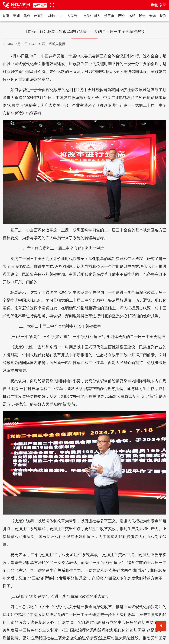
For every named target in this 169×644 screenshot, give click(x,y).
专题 (153, 16)
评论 (121, 16)
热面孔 (39, 16)
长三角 (109, 16)
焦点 (27, 16)
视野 (132, 16)
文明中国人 (92, 16)
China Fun (56, 16)
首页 (6, 16)
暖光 (142, 16)
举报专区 (159, 5)
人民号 (73, 16)
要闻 (16, 16)
